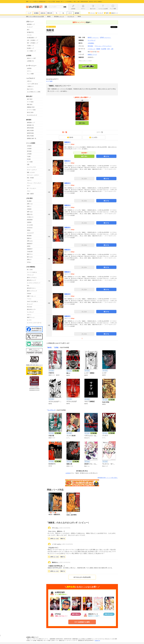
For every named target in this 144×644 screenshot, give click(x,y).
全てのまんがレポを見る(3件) (82, 577)
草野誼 (29, 230)
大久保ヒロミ (30, 217)
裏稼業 (98, 49)
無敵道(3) (67, 183)
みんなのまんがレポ (32, 115)
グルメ (29, 191)
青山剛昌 (29, 201)
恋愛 (28, 164)
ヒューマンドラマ (31, 167)
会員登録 (29, 68)
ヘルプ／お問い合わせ (33, 84)
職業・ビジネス (31, 172)
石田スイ (29, 206)
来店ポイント (113, 13)
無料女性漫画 (30, 128)
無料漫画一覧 (30, 125)
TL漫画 (29, 157)
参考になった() (55, 539)
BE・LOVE (30, 270)
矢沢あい (29, 262)
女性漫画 (29, 146)
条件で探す (30, 99)
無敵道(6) (67, 250)
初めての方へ (30, 89)
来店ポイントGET (31, 58)
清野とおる (30, 241)
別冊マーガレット (31, 296)
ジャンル (91, 13)
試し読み (84, 179)
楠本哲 (93, 37)
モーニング (30, 304)
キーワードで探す (31, 110)
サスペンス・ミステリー (33, 175)
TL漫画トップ (30, 46)
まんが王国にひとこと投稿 (34, 92)
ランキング (99, 13)
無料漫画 (77, 13)
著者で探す (30, 104)
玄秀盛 (105, 37)
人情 (112, 49)
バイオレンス (92, 49)
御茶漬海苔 (30, 220)
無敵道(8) (67, 294)
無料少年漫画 (30, 136)
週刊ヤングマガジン (32, 278)
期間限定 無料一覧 (32, 138)
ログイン (29, 71)
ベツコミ (29, 299)
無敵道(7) (67, 272)
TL (57, 13)
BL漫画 (29, 159)
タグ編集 (50, 81)
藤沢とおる (30, 257)
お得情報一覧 (30, 61)
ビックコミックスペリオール (34, 323)
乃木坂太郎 (30, 252)
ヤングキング (30, 312)
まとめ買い (94, 137)
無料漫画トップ (31, 24)
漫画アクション (31, 317)
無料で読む (82, 123)
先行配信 (36, 13)
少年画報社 (91, 43)
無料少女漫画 (30, 131)
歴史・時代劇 (30, 178)
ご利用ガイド (30, 86)
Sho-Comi (29, 307)
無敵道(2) (67, 161)
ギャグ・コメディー (32, 170)
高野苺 (29, 246)
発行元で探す (30, 112)
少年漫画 (29, 154)
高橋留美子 (30, 249)
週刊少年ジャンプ (31, 280)
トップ (29, 13)
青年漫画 (29, 151)
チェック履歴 (30, 74)
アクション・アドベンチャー (34, 183)
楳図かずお (30, 214)
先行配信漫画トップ (32, 38)
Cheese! (29, 294)
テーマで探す (30, 102)
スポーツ (29, 180)
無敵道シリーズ (92, 54)
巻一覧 (65, 132)
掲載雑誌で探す (31, 107)
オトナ (70, 13)
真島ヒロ (29, 260)
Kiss (28, 286)
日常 (108, 49)
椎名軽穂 (29, 236)
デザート (29, 315)
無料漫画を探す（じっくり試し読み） (108, 478)
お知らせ (29, 81)
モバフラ (29, 320)
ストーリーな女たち (32, 272)
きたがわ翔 (30, 225)
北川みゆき (30, 228)
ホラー (29, 186)
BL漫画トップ (30, 48)
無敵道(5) (67, 227)
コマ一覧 (100, 132)
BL (63, 13)
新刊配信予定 (30, 32)
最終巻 (70, 137)
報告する (63, 539)
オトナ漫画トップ (31, 51)
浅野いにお (30, 204)
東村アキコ (30, 254)
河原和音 (29, 222)
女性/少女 (43, 13)
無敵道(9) (67, 316)
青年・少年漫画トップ (33, 43)
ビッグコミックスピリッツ (34, 283)
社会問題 (104, 49)
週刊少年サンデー (31, 309)
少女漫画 (29, 149)
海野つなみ (30, 212)
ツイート (115, 27)
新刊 (106, 13)
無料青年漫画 (30, 133)
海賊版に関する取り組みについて (34, 365)
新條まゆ (29, 238)
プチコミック (30, 275)
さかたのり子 (30, 233)
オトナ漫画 (30, 162)
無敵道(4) (67, 205)
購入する (106, 156)
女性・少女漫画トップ (33, 40)
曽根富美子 (30, 244)
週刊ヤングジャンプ (32, 291)
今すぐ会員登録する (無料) (82, 622)
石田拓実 (29, 209)
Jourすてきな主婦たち (32, 301)
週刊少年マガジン (31, 288)
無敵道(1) (67, 142)
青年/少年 (50, 13)
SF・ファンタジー (32, 188)
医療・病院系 (30, 194)
